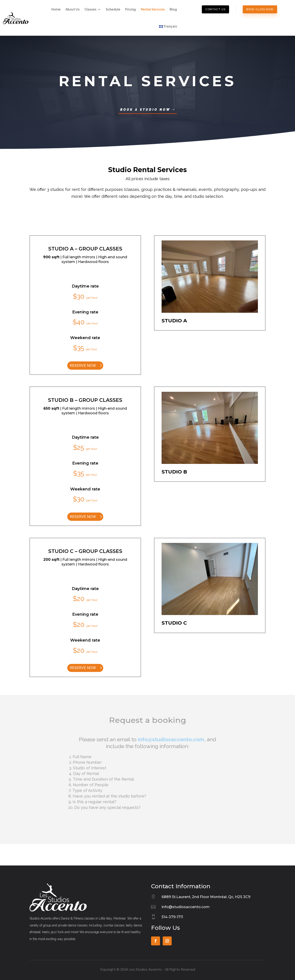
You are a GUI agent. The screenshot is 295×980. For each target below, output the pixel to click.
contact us (215, 9)
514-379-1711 (172, 917)
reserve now (83, 366)
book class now (260, 9)
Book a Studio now (145, 110)
